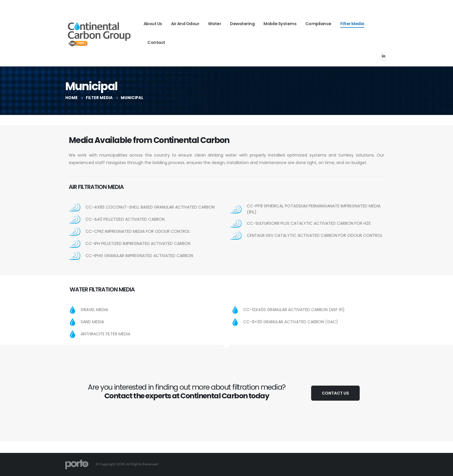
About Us (153, 24)
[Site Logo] (99, 33)
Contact (156, 42)
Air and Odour (185, 24)
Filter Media (352, 24)
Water (215, 24)
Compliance (318, 24)
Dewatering (242, 24)
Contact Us (335, 393)
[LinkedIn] (383, 56)
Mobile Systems (280, 24)
